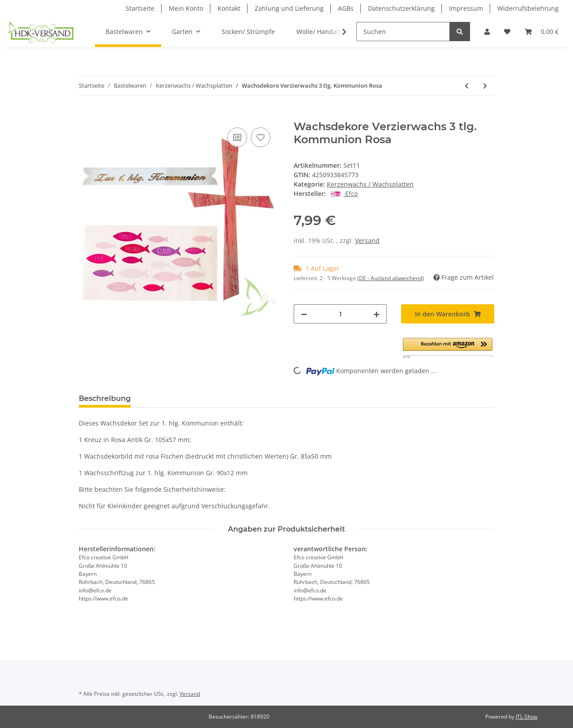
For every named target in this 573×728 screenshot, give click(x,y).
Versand (367, 241)
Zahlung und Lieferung (289, 8)
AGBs (346, 8)
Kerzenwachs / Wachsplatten (370, 184)
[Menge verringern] (304, 314)
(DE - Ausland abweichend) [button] (391, 278)
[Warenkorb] (542, 32)
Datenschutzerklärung (401, 8)
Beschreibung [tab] (105, 398)
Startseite (140, 8)
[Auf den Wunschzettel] (261, 137)
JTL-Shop (526, 717)
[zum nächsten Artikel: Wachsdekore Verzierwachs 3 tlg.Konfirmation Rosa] (485, 86)
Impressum (466, 8)
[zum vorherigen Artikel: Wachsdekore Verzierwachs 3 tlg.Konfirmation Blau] (467, 86)
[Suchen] (403, 32)
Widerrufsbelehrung (528, 8)
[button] (487, 32)
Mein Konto (186, 8)
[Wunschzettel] (507, 32)
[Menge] (340, 314)
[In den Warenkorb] (86, 115)
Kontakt (229, 8)
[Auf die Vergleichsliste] (237, 137)
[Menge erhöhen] (376, 314)
